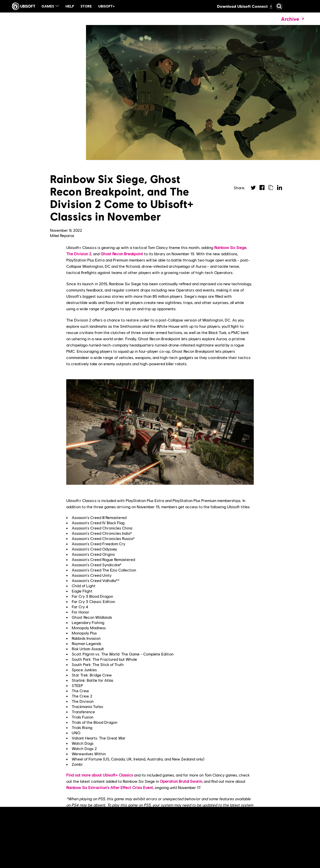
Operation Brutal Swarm (181, 781)
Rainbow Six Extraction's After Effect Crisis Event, (110, 787)
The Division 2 (79, 254)
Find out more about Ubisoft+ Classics (100, 775)
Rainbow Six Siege (230, 247)
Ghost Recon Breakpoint (122, 254)
